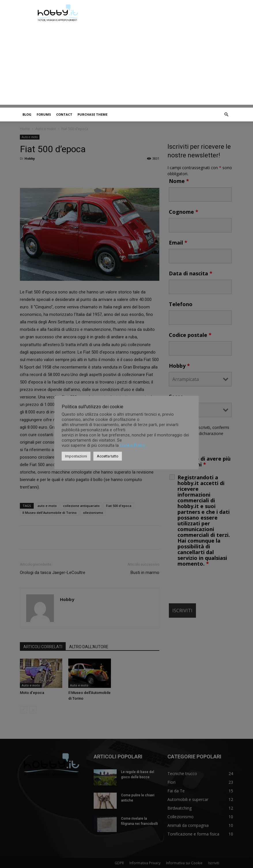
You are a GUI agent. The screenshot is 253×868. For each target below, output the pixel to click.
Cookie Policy (133, 445)
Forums (44, 114)
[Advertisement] (126, 64)
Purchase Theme (92, 114)
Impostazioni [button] (76, 456)
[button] (226, 115)
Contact (64, 114)
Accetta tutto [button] (108, 456)
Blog (27, 114)
